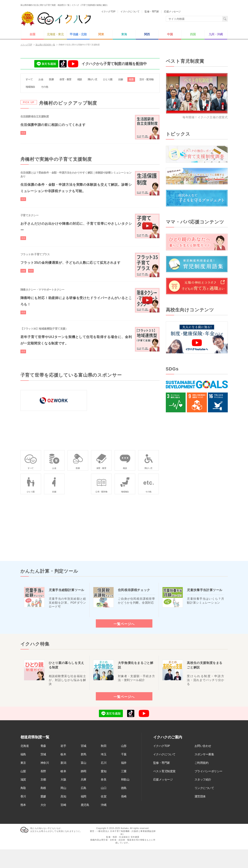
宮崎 (63, 805)
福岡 (84, 796)
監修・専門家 (162, 763)
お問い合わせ (203, 746)
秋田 (104, 746)
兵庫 (84, 779)
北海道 (25, 746)
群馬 (84, 754)
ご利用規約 (202, 763)
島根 (43, 788)
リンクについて (204, 788)
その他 (44, 87)
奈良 (104, 779)
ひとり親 (108, 79)
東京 (23, 763)
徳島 (124, 788)
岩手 (63, 746)
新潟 (63, 763)
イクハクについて (164, 754)
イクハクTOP (162, 746)
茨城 (43, 754)
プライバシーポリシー (208, 771)
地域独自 (30, 87)
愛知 (104, 771)
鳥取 (23, 788)
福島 (23, 754)
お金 (41, 79)
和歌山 (125, 779)
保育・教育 (65, 79)
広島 (84, 788)
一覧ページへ (124, 624)
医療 (51, 79)
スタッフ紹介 (203, 779)
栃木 (63, 754)
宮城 (84, 746)
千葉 (124, 754)
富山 (84, 763)
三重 (124, 771)
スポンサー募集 (204, 754)
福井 (124, 763)
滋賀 (23, 779)
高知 (63, 796)
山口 (104, 788)
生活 (131, 79)
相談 (80, 79)
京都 (43, 779)
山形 (124, 746)
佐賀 (104, 796)
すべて (29, 79)
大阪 (63, 779)
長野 (43, 771)
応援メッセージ (163, 779)
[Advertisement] (197, 487)
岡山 (63, 788)
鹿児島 (85, 805)
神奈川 (45, 763)
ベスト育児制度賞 (164, 771)
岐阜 (63, 771)
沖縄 (104, 805)
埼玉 (104, 754)
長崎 (124, 796)
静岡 (84, 771)
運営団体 (200, 796)
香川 (23, 796)
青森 (43, 746)
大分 (43, 805)
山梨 (23, 771)
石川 (104, 763)
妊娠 (121, 79)
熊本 (23, 805)
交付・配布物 (147, 79)
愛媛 (43, 796)
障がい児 (93, 79)
